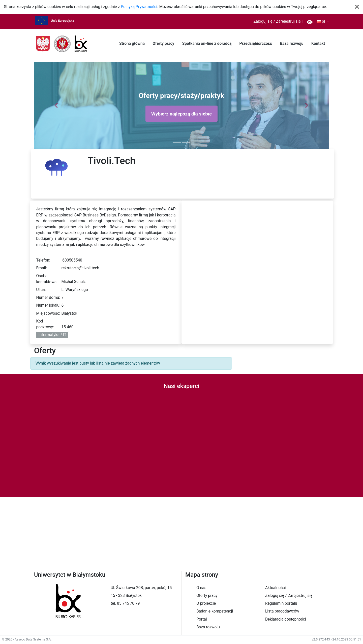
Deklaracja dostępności (286, 619)
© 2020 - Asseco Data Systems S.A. (27, 639)
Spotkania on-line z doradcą (207, 44)
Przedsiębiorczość (255, 44)
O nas (201, 588)
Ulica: (41, 290)
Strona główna (132, 44)
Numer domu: (48, 298)
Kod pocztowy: (45, 324)
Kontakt (318, 44)
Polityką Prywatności (139, 7)
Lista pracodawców (282, 611)
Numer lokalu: (48, 305)
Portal (202, 619)
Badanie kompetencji (215, 611)
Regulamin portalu (281, 603)
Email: (41, 268)
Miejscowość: (48, 313)
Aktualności (276, 588)
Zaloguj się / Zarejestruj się (277, 21)
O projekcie (206, 603)
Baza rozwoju (292, 44)
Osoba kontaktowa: (47, 279)
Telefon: (43, 260)
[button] (56, 105)
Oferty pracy (163, 44)
